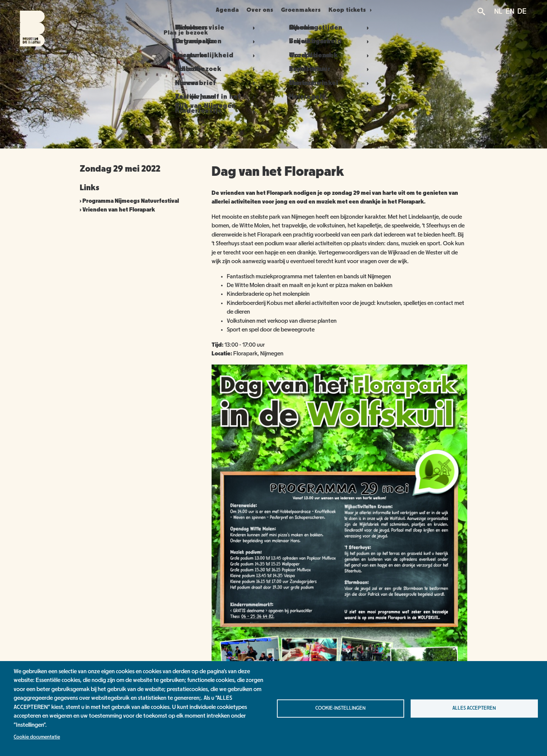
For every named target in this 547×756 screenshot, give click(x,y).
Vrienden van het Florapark (119, 210)
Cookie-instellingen (340, 708)
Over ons (264, 10)
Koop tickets (367, 10)
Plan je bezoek (172, 10)
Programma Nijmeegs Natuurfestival (131, 201)
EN (510, 11)
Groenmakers (314, 10)
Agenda (223, 10)
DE (522, 11)
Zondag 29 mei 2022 (120, 169)
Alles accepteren (474, 708)
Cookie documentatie (37, 737)
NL (498, 11)
